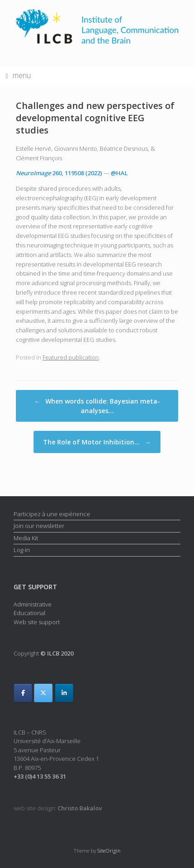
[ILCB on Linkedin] (64, 693)
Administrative (33, 604)
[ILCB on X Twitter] (43, 693)
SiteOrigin (109, 851)
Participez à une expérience (52, 514)
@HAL (119, 173)
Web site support (37, 622)
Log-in (22, 550)
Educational (29, 613)
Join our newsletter (39, 526)
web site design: (58, 808)
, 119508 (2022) (59, 173)
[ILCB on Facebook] (23, 693)
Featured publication (71, 357)
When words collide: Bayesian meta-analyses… (97, 406)
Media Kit (26, 538)
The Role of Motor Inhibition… (97, 442)
